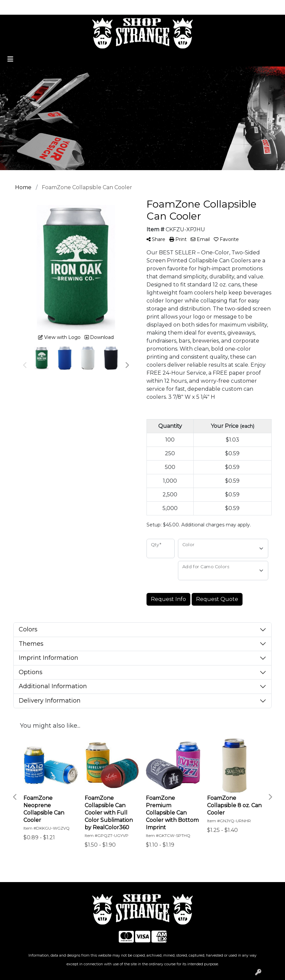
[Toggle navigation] (10, 59)
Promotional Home (53, 7)
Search (210, 7)
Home (15, 7)
